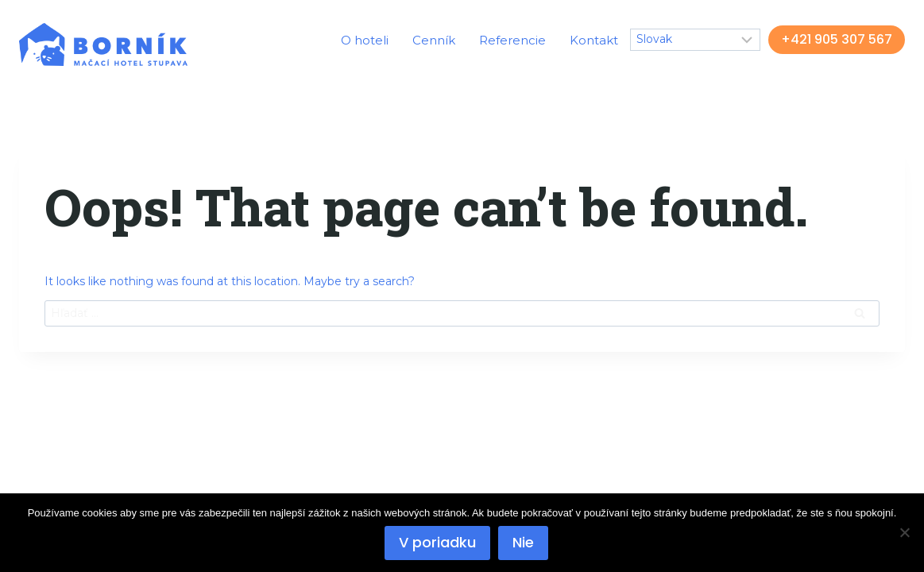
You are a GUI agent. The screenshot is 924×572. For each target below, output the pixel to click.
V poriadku (437, 542)
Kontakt (594, 40)
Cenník (434, 40)
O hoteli (365, 40)
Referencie (512, 40)
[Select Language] (695, 39)
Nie (523, 542)
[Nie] (904, 532)
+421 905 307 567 (837, 39)
